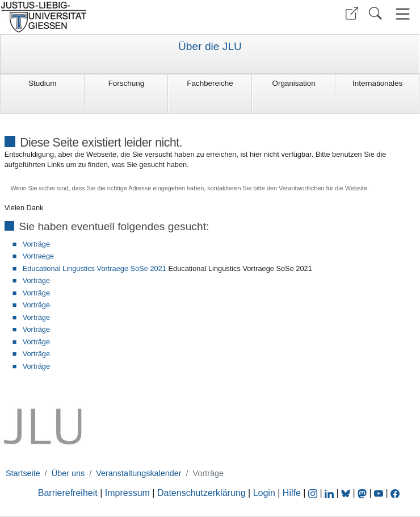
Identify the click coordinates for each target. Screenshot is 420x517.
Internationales (377, 83)
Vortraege (39, 256)
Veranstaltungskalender (138, 473)
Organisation (293, 83)
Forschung (127, 83)
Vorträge (36, 244)
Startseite (23, 473)
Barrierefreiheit (68, 493)
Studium (42, 83)
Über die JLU (210, 47)
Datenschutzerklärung (201, 493)
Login (266, 493)
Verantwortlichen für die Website (323, 188)
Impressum (127, 493)
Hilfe (292, 493)
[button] (352, 13)
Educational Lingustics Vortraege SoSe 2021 (94, 268)
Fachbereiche (210, 83)
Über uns (68, 473)
